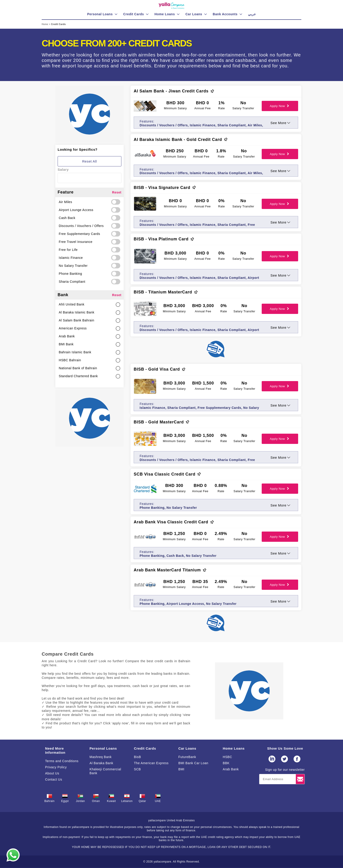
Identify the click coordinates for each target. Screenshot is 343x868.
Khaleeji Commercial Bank (105, 771)
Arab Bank (231, 769)
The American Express (151, 763)
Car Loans (187, 748)
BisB (137, 757)
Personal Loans (103, 748)
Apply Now (280, 106)
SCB (137, 769)
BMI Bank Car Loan (193, 763)
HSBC (227, 757)
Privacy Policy (56, 767)
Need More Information (55, 750)
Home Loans (234, 748)
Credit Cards (145, 748)
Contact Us (54, 779)
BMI (181, 769)
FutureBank (187, 757)
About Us (52, 773)
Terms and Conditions (62, 761)
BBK (226, 763)
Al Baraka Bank (101, 763)
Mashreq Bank (101, 757)
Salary (63, 169)
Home (45, 24)
